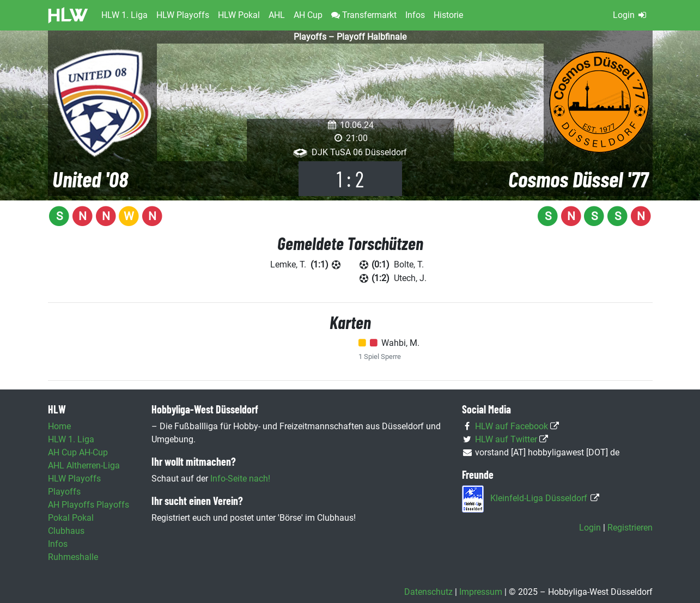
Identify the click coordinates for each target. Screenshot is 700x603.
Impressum (481, 592)
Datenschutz (428, 592)
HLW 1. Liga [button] (124, 15)
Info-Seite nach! (240, 479)
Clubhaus (66, 531)
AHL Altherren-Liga (84, 465)
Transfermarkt (364, 15)
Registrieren (630, 528)
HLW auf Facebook (512, 426)
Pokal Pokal (71, 518)
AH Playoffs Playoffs (89, 505)
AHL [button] (277, 15)
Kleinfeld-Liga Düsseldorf (539, 498)
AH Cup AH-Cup (78, 452)
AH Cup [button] (308, 15)
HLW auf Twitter (506, 439)
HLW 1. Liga (71, 439)
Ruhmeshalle (73, 557)
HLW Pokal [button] (239, 15)
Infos (415, 15)
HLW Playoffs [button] (183, 15)
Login (631, 15)
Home (59, 426)
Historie (448, 15)
